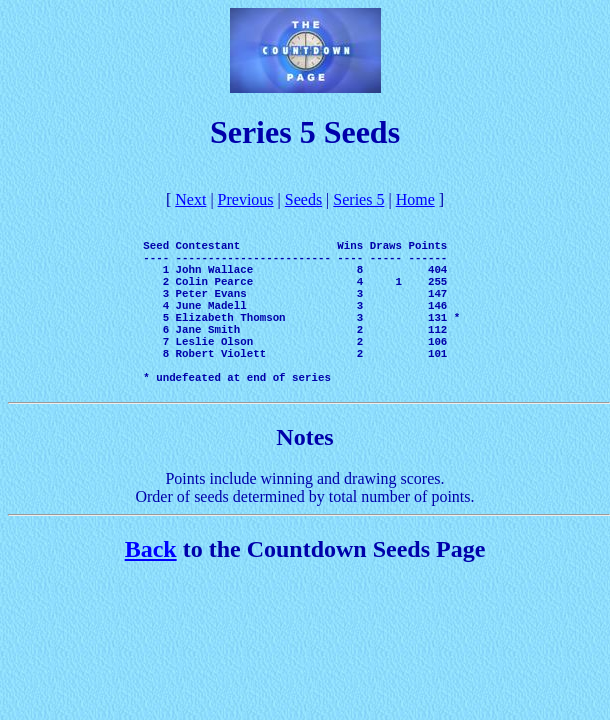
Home (415, 199)
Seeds (303, 199)
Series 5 (358, 199)
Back (151, 588)
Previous (246, 199)
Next (190, 199)
